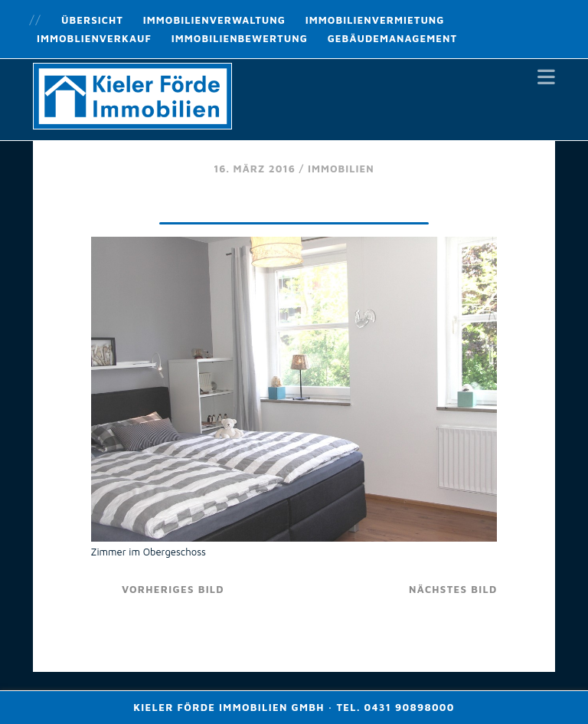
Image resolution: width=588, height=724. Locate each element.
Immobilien (341, 169)
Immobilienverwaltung (214, 20)
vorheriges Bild (173, 589)
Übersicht (92, 20)
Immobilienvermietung (375, 20)
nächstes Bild (453, 589)
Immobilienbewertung (240, 38)
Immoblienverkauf (94, 38)
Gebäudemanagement (392, 38)
